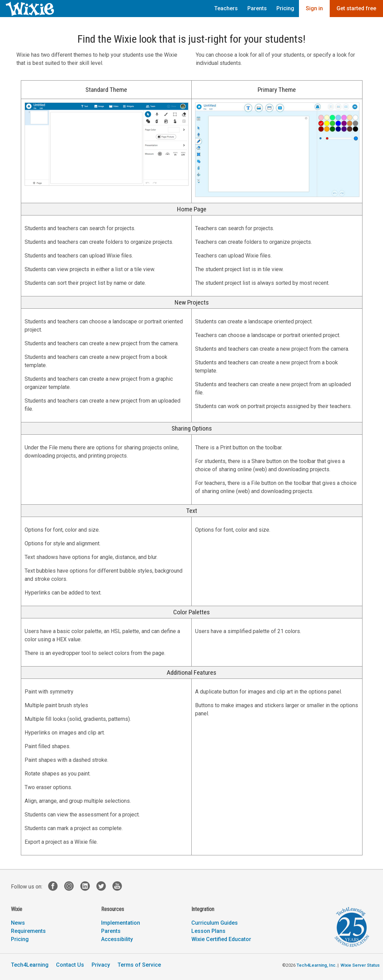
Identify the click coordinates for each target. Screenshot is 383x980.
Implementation (121, 923)
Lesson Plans (208, 931)
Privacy (101, 965)
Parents (257, 8)
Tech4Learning (30, 965)
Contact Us (70, 965)
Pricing (285, 8)
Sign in (314, 8)
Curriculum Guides (215, 923)
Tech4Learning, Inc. (317, 965)
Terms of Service (139, 965)
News (18, 923)
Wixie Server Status (360, 965)
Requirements (28, 931)
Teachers (226, 8)
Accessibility (117, 939)
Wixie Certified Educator (221, 939)
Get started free (356, 8)
